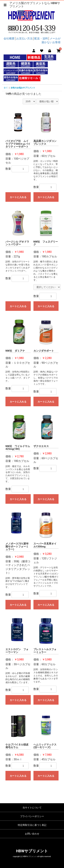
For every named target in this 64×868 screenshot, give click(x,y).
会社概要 (9, 38)
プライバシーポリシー (32, 816)
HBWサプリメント (32, 851)
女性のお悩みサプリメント (23, 88)
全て (6, 88)
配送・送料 (41, 38)
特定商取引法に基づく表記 (32, 825)
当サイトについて (32, 808)
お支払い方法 (24, 38)
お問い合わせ (32, 834)
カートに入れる (18, 197)
